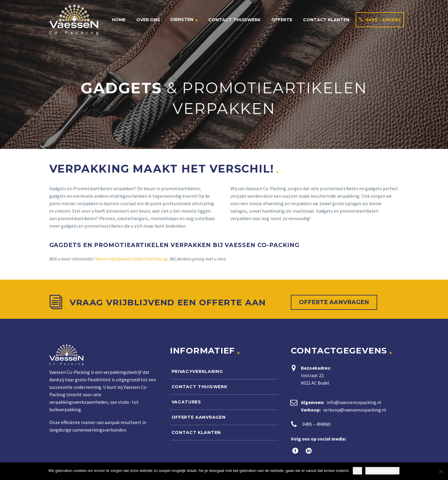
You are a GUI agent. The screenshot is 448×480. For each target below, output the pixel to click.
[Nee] (441, 471)
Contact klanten (326, 20)
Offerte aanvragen (334, 302)
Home (119, 20)
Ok (358, 471)
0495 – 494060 (383, 20)
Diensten (182, 19)
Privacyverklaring (197, 371)
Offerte (282, 20)
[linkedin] (308, 451)
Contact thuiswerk (234, 20)
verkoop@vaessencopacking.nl (355, 410)
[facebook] (295, 451)
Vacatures (186, 402)
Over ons (148, 20)
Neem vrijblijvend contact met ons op (132, 259)
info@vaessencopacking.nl (354, 402)
